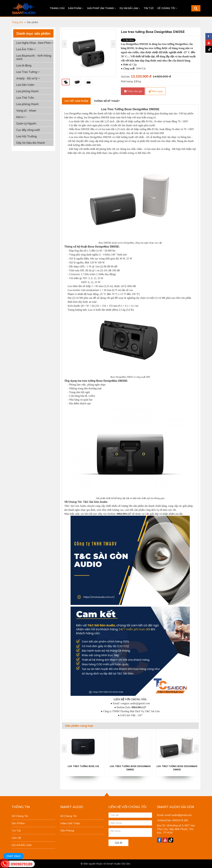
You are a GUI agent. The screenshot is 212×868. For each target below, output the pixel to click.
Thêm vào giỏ (133, 91)
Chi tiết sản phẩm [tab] (76, 101)
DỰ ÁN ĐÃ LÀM (130, 8)
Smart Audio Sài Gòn (118, 864)
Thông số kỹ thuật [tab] (107, 101)
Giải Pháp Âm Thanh (102, 8)
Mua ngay (156, 91)
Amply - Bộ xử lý (28, 78)
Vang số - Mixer (26, 110)
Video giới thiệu (70, 823)
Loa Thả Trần (25, 98)
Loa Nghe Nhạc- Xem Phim (35, 43)
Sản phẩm (76, 8)
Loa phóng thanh (27, 91)
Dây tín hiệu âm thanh (31, 143)
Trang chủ (57, 8)
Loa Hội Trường (26, 136)
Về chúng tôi (167, 8)
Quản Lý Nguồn (26, 123)
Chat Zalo (14, 856)
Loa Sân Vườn (25, 85)
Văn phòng (67, 830)
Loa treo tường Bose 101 (83, 766)
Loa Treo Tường (28, 72)
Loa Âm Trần (26, 49)
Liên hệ (16, 838)
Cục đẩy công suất (28, 130)
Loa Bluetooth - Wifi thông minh (34, 57)
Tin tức (149, 8)
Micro (21, 117)
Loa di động (24, 65)
